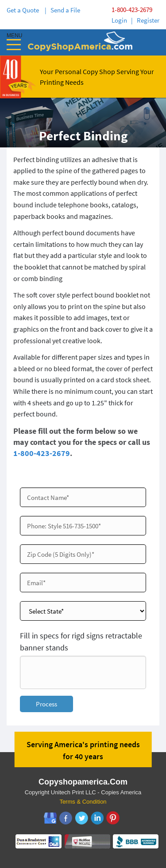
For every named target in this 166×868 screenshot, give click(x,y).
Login (119, 20)
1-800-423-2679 (132, 10)
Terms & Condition (83, 802)
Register (148, 20)
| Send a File (62, 10)
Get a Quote (24, 10)
